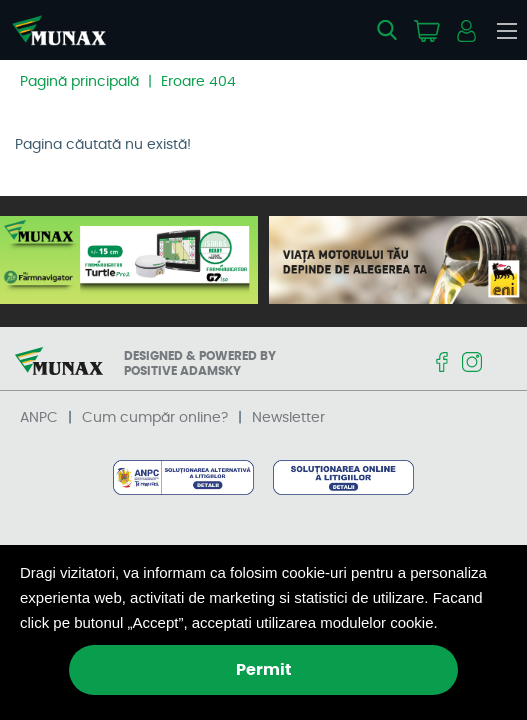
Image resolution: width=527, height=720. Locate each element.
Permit (264, 670)
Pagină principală (79, 82)
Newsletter (288, 418)
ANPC (39, 418)
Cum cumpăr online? (155, 418)
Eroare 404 (198, 82)
